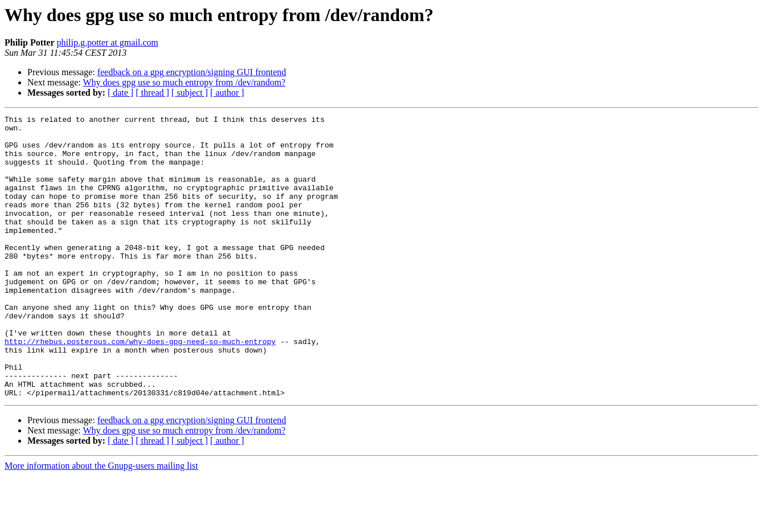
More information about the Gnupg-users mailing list (101, 522)
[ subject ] (190, 93)
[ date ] (121, 93)
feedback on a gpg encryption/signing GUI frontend (192, 72)
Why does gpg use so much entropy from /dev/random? (184, 82)
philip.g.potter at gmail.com (108, 42)
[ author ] (227, 93)
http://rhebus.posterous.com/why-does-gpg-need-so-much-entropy (140, 387)
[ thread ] (152, 93)
